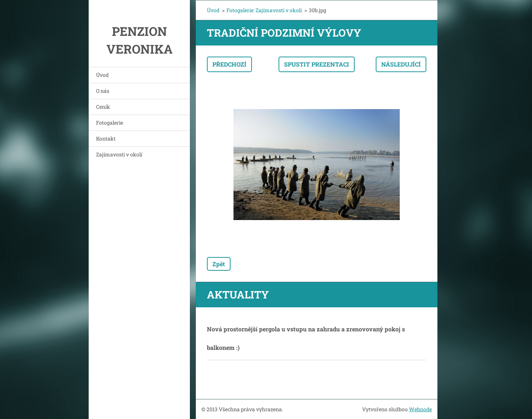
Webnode (420, 409)
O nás (103, 91)
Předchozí (229, 64)
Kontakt (106, 138)
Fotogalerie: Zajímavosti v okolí (264, 10)
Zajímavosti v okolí (119, 154)
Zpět (219, 264)
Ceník (103, 107)
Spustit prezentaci (317, 64)
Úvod (102, 75)
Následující (401, 64)
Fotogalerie (110, 123)
